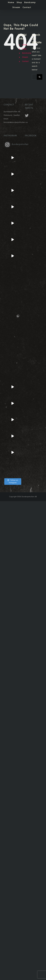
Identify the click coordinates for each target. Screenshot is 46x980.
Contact (25, 61)
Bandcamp (27, 53)
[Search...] (34, 77)
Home (25, 45)
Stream (25, 57)
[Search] (40, 77)
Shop (24, 49)
